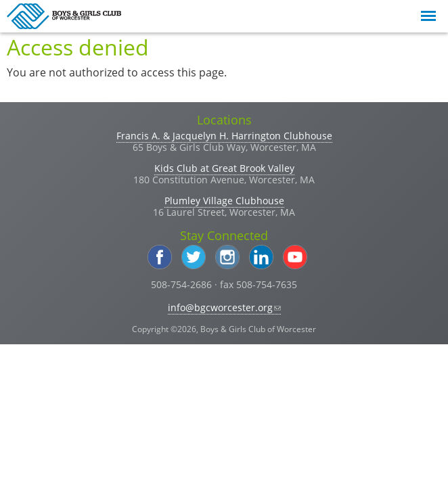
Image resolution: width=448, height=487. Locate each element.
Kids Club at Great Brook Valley (224, 168)
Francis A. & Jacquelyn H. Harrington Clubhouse (224, 136)
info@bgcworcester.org (224, 307)
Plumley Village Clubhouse (224, 201)
